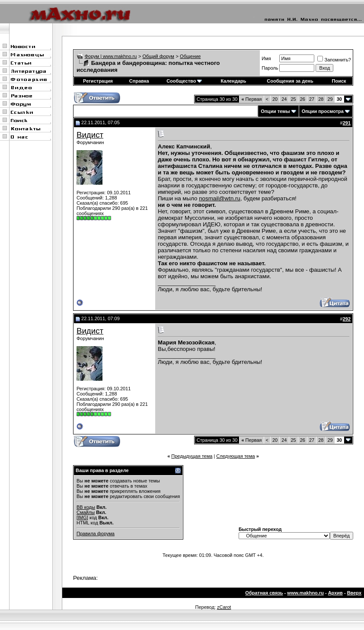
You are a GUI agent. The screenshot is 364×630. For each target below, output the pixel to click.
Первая (251, 99)
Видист (90, 135)
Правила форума (96, 534)
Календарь (233, 81)
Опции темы (275, 111)
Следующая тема (235, 456)
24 (284, 99)
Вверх (354, 593)
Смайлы (86, 512)
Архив (335, 593)
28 (321, 99)
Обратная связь (264, 593)
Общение (190, 56)
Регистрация (98, 81)
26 (303, 99)
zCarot (224, 607)
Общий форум (158, 56)
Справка (139, 81)
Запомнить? (334, 60)
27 (312, 99)
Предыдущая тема (192, 456)
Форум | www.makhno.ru (111, 56)
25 (294, 99)
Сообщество (184, 81)
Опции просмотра (323, 111)
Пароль (270, 68)
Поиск (339, 81)
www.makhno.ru (305, 593)
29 (330, 99)
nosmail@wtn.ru (220, 198)
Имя (266, 58)
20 (275, 99)
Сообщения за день (290, 81)
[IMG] (82, 517)
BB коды (86, 507)
